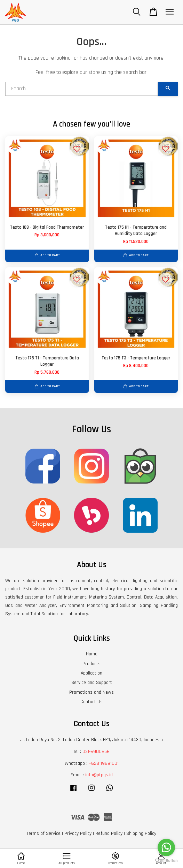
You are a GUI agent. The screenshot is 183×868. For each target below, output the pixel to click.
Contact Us (91, 702)
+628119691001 (104, 763)
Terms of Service (44, 833)
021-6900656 (96, 752)
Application (91, 673)
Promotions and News (91, 692)
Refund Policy (109, 833)
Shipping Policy (141, 833)
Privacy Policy (78, 833)
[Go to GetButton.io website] (166, 861)
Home (92, 654)
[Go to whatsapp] (166, 847)
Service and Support (92, 683)
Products (91, 664)
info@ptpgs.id (99, 775)
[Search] (82, 89)
